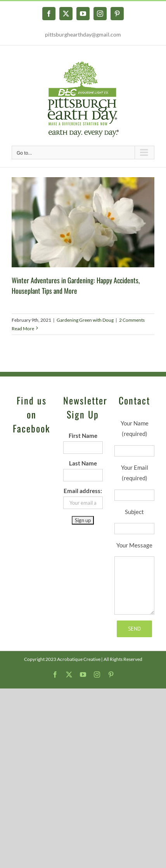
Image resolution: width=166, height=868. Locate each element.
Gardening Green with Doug (85, 320)
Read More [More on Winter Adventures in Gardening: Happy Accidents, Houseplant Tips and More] (23, 329)
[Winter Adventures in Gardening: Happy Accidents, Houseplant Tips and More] (83, 222)
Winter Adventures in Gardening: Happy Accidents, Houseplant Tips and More (76, 285)
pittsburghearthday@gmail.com (83, 34)
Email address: (83, 491)
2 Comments (132, 320)
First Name (83, 436)
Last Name (83, 463)
